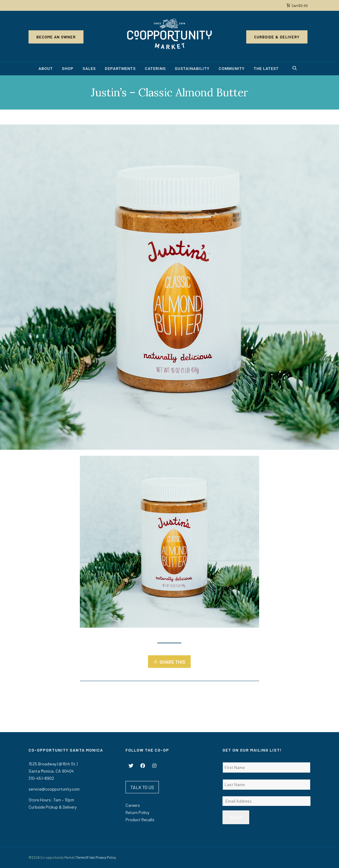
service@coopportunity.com (54, 789)
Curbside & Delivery (277, 37)
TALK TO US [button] (142, 787)
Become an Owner (56, 37)
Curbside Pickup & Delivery (53, 807)
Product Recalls (140, 820)
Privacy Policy (106, 857)
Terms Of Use (85, 857)
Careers (133, 805)
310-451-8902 (41, 778)
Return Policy (137, 812)
